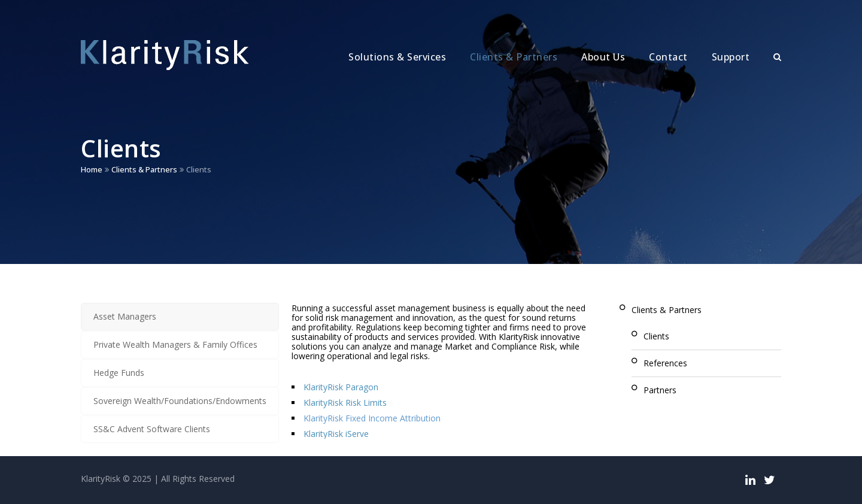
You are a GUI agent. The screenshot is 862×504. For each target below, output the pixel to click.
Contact (668, 57)
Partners (660, 390)
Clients (656, 336)
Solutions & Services (397, 57)
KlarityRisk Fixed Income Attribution (372, 418)
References (665, 363)
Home (92, 169)
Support (731, 57)
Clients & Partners (514, 57)
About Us (603, 57)
